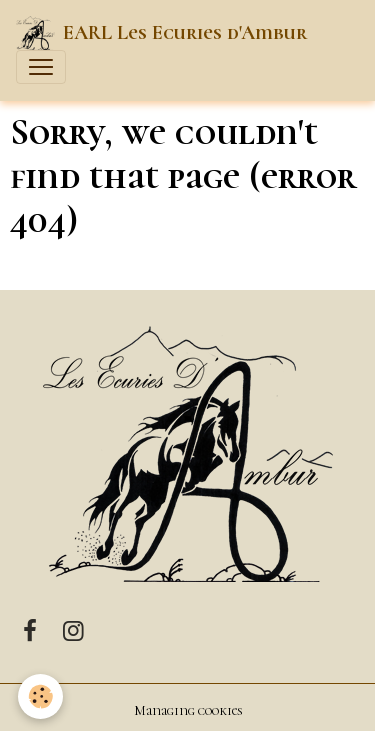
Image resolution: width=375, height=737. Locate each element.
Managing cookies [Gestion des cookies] (188, 710)
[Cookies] (40, 696)
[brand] (161, 33)
